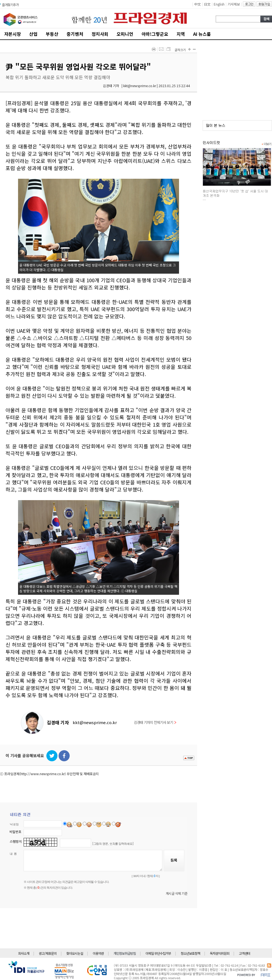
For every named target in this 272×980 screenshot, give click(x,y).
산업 (33, 34)
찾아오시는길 (75, 953)
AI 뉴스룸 (202, 34)
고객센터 (245, 953)
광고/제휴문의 (48, 953)
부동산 (52, 34)
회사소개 (24, 953)
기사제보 (234, 4)
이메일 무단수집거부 (158, 953)
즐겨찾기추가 (10, 5)
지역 (181, 34)
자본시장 (12, 34)
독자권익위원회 (220, 953)
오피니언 (125, 34)
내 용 (13, 854)
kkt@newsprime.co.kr (95, 722)
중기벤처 (75, 34)
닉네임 (14, 824)
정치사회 (100, 34)
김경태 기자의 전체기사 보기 (155, 722)
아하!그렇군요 (155, 34)
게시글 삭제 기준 (177, 893)
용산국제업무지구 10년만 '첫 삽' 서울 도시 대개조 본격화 (235, 193)
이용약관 (98, 953)
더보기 (266, 144)
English (219, 4)
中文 (198, 4)
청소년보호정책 (190, 953)
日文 (207, 4)
